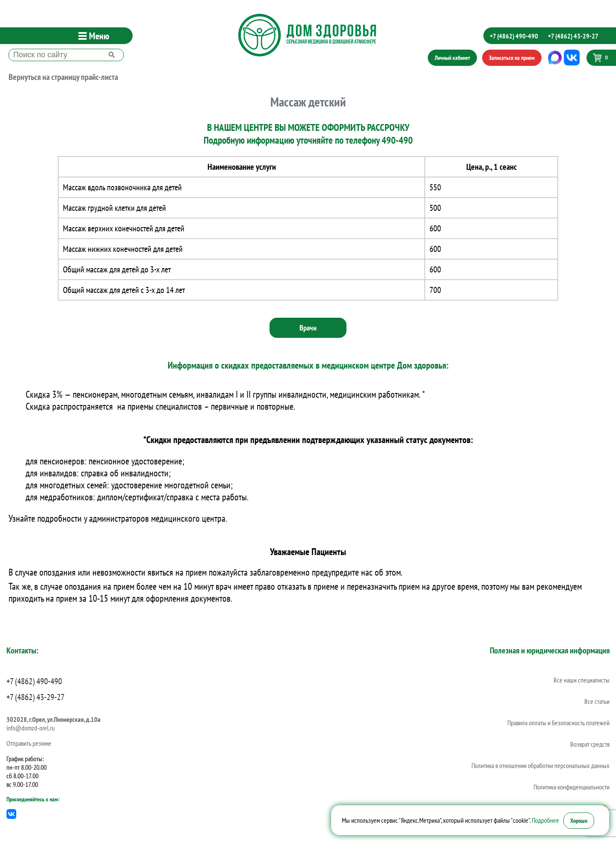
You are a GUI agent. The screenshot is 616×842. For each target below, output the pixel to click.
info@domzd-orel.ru (31, 728)
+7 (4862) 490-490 (514, 36)
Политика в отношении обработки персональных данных (540, 765)
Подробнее (545, 820)
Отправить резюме (29, 743)
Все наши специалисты (582, 680)
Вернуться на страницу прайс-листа (63, 77)
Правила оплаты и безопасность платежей (558, 723)
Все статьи (597, 701)
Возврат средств (590, 744)
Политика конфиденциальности (572, 787)
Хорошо (579, 821)
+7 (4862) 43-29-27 (573, 36)
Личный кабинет (452, 58)
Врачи (308, 328)
